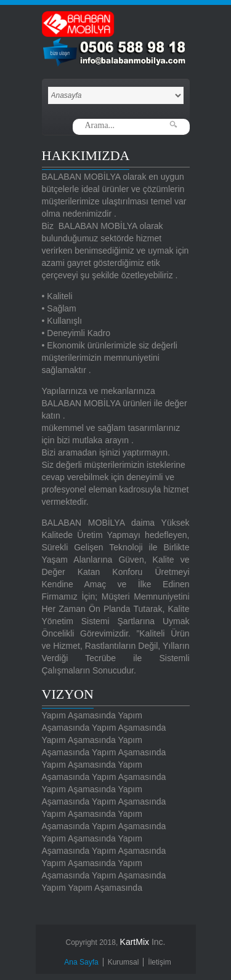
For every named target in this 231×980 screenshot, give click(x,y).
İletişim (159, 962)
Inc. (143, 942)
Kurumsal (124, 962)
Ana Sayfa (81, 962)
